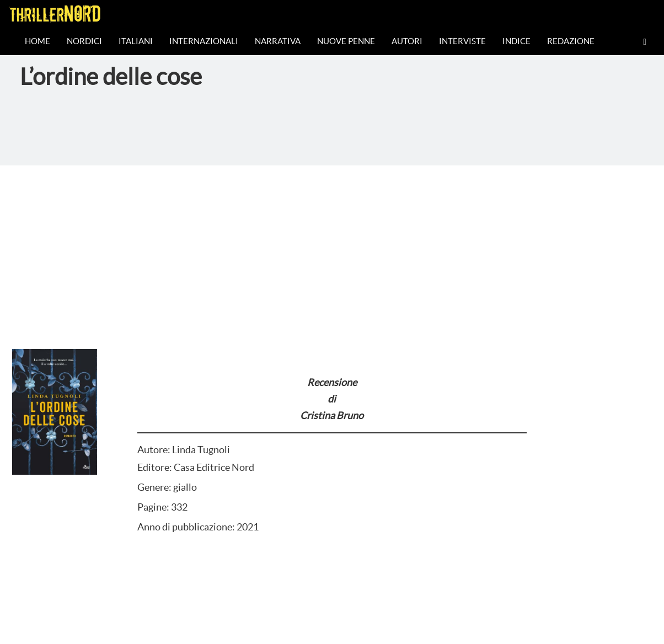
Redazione (571, 41)
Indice (516, 41)
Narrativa (278, 41)
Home (38, 41)
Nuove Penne (346, 41)
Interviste (462, 41)
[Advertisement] (332, 248)
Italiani (136, 41)
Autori (407, 41)
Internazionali (204, 41)
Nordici (84, 41)
